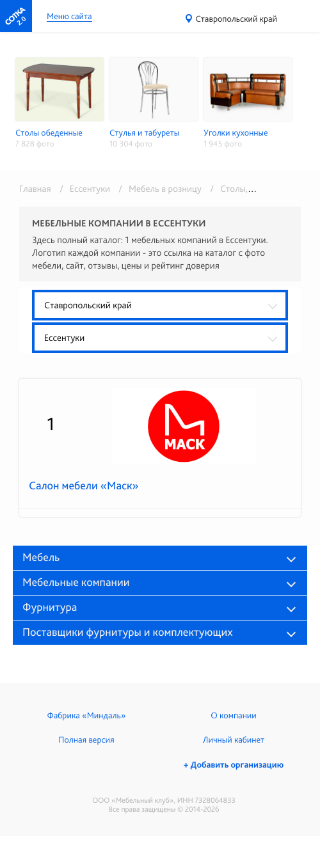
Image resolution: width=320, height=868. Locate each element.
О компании (233, 716)
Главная (35, 189)
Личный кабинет (234, 740)
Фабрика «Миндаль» (87, 716)
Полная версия (86, 740)
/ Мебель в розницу (158, 189)
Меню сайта (69, 17)
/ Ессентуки (83, 189)
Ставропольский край (237, 19)
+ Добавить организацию (234, 765)
